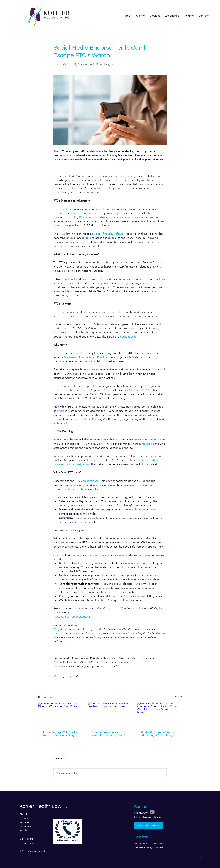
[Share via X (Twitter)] (62, 676)
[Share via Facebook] (55, 676)
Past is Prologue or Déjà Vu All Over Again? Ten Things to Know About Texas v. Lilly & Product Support (159, 734)
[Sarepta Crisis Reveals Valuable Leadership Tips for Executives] (110, 715)
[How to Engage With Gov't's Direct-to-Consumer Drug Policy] (60, 715)
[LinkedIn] (152, 812)
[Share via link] (77, 676)
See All (178, 697)
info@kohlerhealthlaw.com (149, 817)
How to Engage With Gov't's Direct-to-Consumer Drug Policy (59, 734)
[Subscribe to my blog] (149, 825)
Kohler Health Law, (44, 806)
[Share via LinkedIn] (70, 676)
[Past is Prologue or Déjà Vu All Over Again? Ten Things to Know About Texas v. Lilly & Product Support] (160, 715)
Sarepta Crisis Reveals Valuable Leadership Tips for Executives (109, 734)
